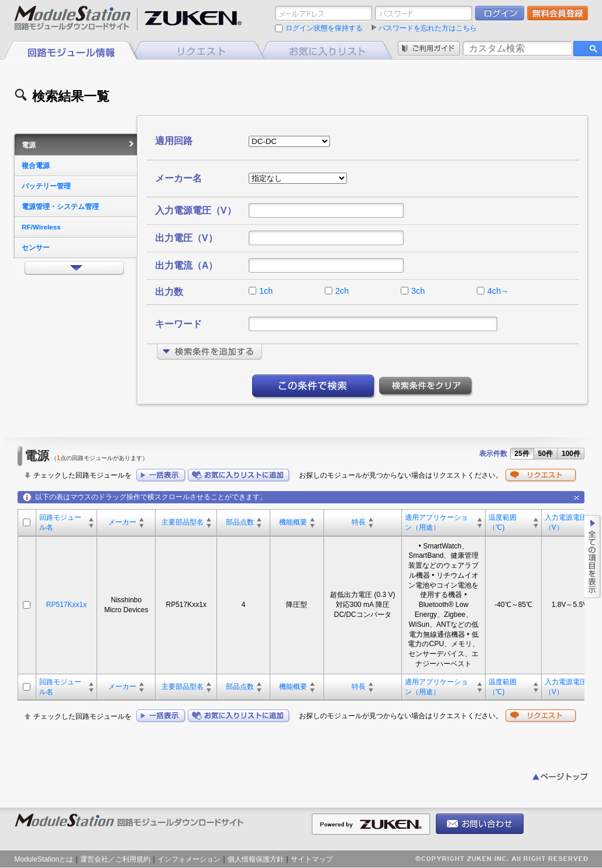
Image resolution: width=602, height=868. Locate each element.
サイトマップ (312, 859)
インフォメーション (189, 859)
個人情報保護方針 (256, 859)
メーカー (122, 522)
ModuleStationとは (44, 859)
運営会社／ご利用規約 (115, 859)
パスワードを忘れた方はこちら (428, 28)
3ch (418, 291)
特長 (359, 522)
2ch (342, 291)
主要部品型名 (183, 522)
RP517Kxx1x (66, 605)
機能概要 (293, 522)
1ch (266, 291)
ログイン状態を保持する (324, 28)
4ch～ (498, 291)
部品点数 (240, 522)
